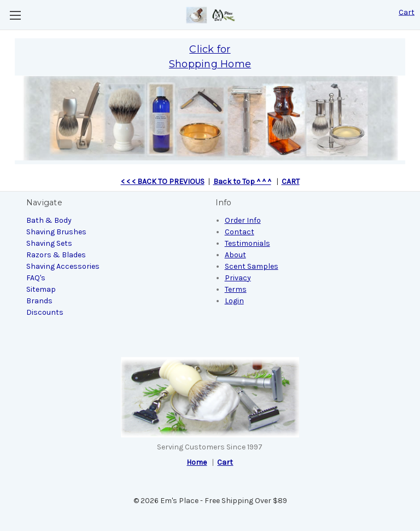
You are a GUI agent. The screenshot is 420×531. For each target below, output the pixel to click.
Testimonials (247, 243)
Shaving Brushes (56, 232)
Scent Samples (252, 266)
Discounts (45, 312)
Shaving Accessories (63, 266)
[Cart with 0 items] (407, 12)
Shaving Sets (49, 243)
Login (234, 301)
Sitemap (41, 289)
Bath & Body (49, 220)
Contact (240, 232)
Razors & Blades (56, 255)
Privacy (238, 278)
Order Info (243, 220)
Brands (39, 301)
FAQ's (36, 278)
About (235, 255)
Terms (236, 289)
